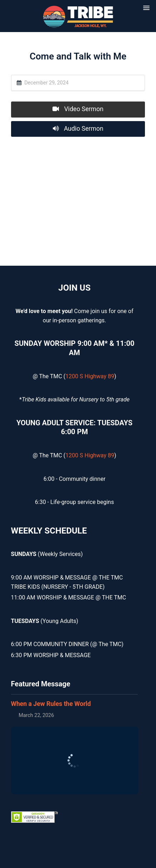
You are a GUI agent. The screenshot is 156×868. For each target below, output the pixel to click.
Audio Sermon (78, 129)
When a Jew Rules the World (51, 704)
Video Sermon (78, 109)
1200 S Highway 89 (90, 376)
